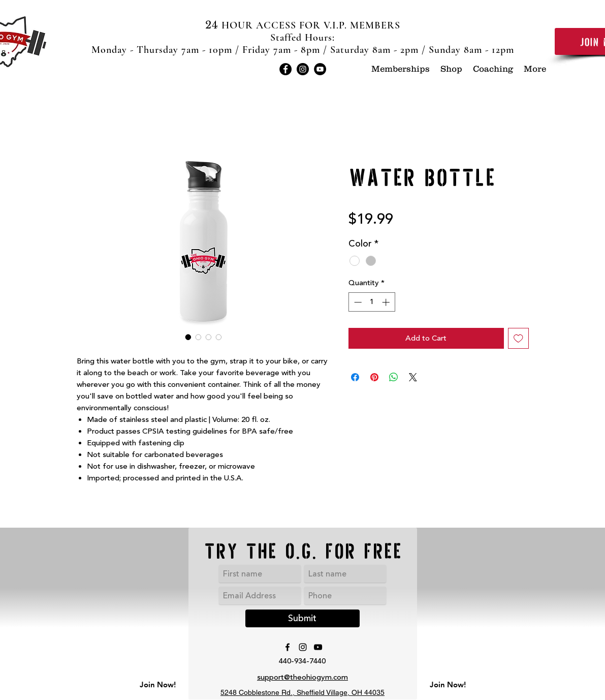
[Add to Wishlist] (518, 338)
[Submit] (302, 618)
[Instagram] (303, 69)
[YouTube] (320, 69)
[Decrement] (357, 302)
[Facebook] (285, 69)
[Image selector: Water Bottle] (188, 337)
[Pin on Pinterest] (374, 377)
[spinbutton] (372, 302)
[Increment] (387, 302)
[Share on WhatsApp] (394, 377)
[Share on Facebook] (355, 377)
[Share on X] (413, 377)
